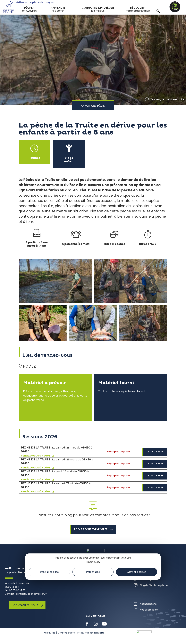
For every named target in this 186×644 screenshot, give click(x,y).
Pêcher (29, 8)
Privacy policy (93, 562)
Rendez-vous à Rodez (38, 456)
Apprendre (58, 8)
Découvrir (138, 8)
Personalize (93, 572)
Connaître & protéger (98, 8)
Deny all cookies (49, 572)
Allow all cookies (137, 572)
